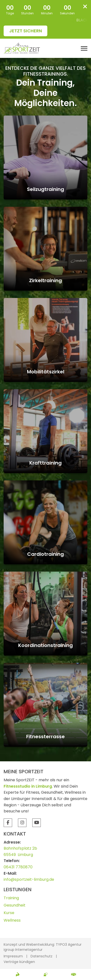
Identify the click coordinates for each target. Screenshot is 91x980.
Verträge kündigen (19, 962)
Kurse (9, 913)
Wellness (12, 920)
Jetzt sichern (26, 31)
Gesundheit (15, 905)
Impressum (13, 956)
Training (11, 898)
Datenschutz (41, 956)
